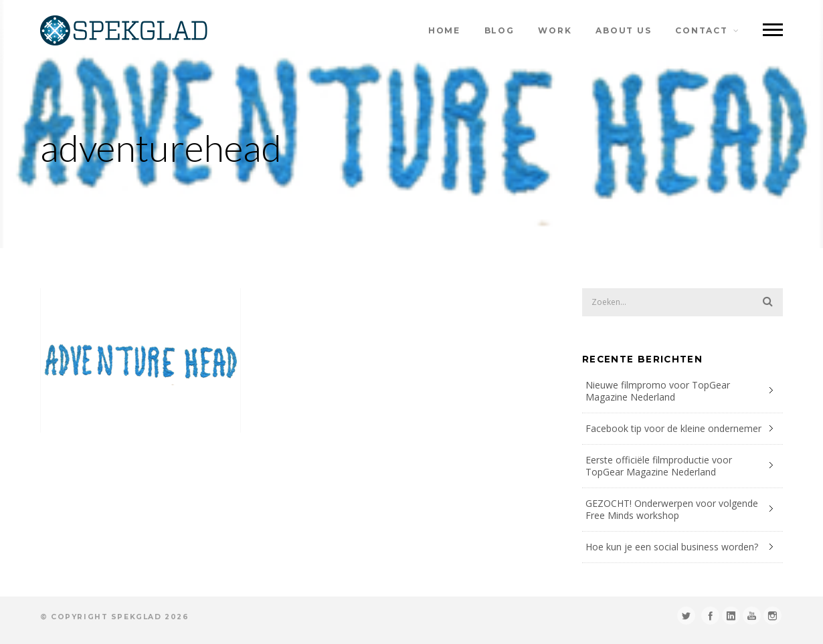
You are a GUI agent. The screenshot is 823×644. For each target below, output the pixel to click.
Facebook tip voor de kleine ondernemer (673, 428)
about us (623, 30)
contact (702, 30)
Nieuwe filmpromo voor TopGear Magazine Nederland (658, 391)
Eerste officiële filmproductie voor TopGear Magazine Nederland (659, 466)
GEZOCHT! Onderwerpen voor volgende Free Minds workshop (672, 509)
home (444, 30)
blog (499, 30)
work (555, 30)
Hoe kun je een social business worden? (672, 547)
